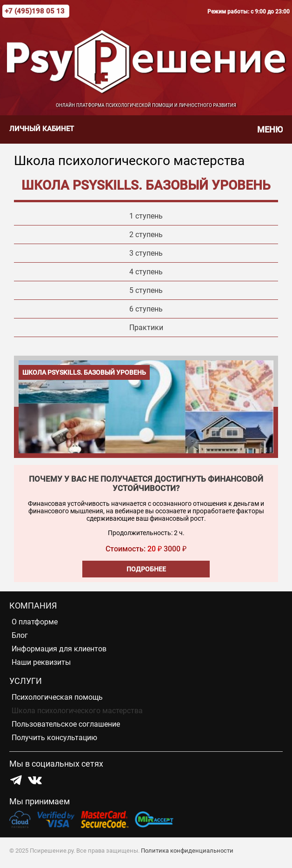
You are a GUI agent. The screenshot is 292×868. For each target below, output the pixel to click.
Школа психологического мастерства (77, 711)
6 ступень (146, 309)
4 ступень (146, 272)
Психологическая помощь (57, 697)
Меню (270, 129)
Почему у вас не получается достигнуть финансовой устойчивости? (146, 484)
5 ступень (146, 290)
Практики (146, 328)
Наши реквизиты (41, 662)
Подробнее (146, 569)
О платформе (35, 622)
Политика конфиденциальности (187, 851)
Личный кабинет (42, 129)
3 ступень (146, 253)
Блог (20, 635)
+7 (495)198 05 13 (35, 11)
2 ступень (146, 235)
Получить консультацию (54, 738)
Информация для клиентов (59, 649)
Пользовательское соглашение (66, 724)
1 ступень (146, 216)
